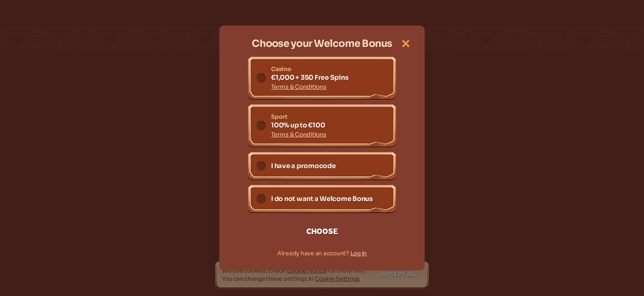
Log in (359, 253)
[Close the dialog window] (406, 44)
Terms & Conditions (299, 87)
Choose (322, 231)
